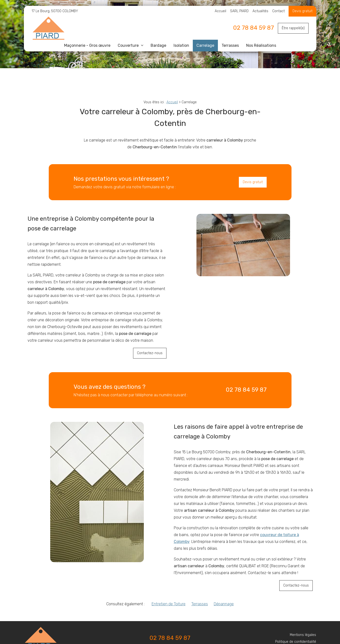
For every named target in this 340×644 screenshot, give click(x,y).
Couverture (129, 45)
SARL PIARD (239, 11)
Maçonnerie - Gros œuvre (87, 45)
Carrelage (205, 45)
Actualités (260, 11)
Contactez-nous (150, 353)
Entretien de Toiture (169, 604)
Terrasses (230, 45)
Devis (297, 11)
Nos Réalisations (261, 45)
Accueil (220, 11)
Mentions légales (303, 635)
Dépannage (224, 604)
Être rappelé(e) (293, 28)
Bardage (158, 45)
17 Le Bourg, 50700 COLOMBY (55, 11)
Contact (278, 11)
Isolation (181, 45)
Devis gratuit (253, 182)
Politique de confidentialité (296, 642)
